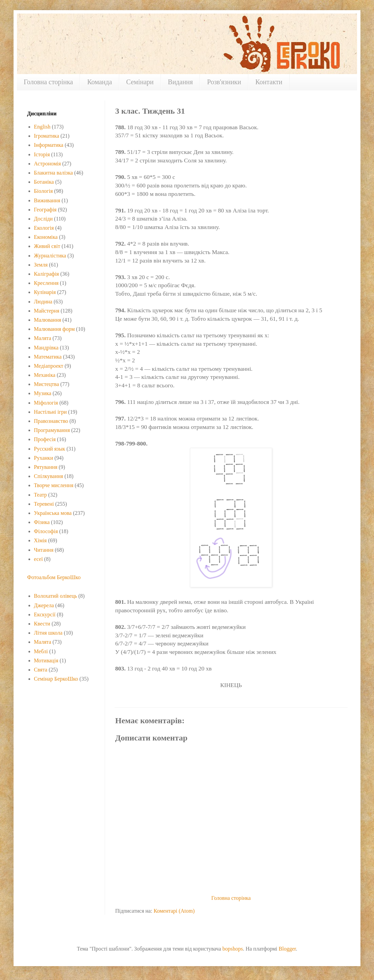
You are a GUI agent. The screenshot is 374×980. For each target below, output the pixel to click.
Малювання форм (54, 329)
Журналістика (50, 256)
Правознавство (51, 421)
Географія (45, 210)
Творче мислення (54, 485)
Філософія (46, 531)
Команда (99, 82)
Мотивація (46, 660)
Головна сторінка (48, 82)
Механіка (45, 375)
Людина (43, 302)
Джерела (44, 605)
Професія (45, 439)
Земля (41, 265)
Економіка (46, 237)
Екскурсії (45, 614)
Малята (43, 338)
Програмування (52, 430)
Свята (41, 670)
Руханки (44, 458)
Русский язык (49, 449)
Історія (42, 154)
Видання (181, 82)
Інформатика (49, 145)
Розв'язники (224, 82)
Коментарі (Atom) (174, 911)
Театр (40, 495)
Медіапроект (49, 366)
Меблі (41, 651)
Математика (48, 357)
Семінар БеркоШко (56, 679)
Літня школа (48, 633)
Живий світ (47, 246)
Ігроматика (46, 136)
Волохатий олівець (55, 596)
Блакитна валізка (53, 173)
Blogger (287, 949)
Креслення (46, 283)
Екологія (44, 228)
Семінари (140, 82)
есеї (38, 559)
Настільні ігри (50, 412)
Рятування (46, 467)
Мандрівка (46, 348)
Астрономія (47, 164)
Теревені (44, 504)
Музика (43, 393)
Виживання (47, 200)
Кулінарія (45, 292)
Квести (42, 624)
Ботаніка (44, 182)
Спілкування (48, 476)
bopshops (232, 949)
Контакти (269, 82)
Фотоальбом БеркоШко (54, 577)
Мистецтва (46, 384)
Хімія (40, 540)
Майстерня (47, 311)
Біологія (43, 191)
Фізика (42, 522)
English (42, 127)
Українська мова (53, 513)
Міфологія (46, 403)
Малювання (47, 320)
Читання (44, 550)
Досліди (43, 219)
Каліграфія (46, 274)
